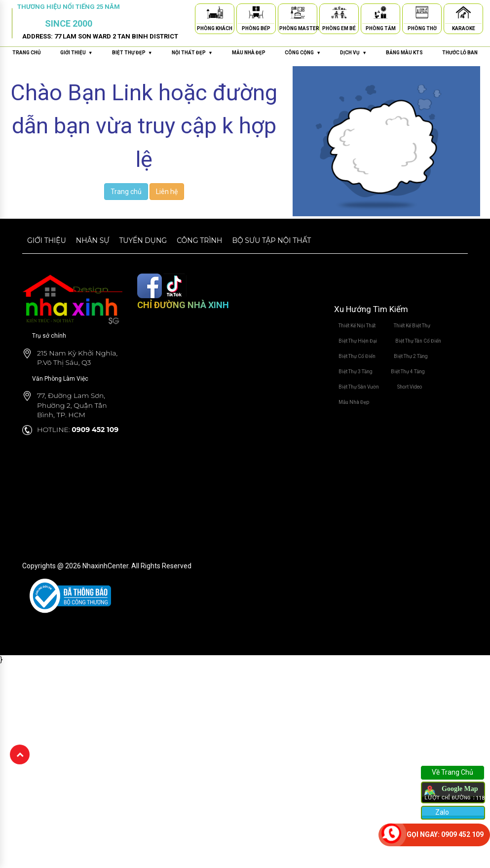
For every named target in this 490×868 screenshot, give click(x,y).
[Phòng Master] (298, 14)
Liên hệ (167, 192)
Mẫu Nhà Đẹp (354, 402)
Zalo (441, 812)
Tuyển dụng (143, 240)
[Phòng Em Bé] (339, 14)
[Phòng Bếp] (256, 14)
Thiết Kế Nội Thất (357, 326)
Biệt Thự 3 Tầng (356, 372)
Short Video (410, 387)
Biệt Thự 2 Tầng (411, 356)
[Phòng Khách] (215, 14)
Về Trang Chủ (452, 772)
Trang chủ (27, 53)
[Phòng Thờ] (422, 14)
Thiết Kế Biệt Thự (412, 326)
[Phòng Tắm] (380, 14)
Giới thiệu (47, 240)
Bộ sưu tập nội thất (271, 240)
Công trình (199, 240)
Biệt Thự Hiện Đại (358, 341)
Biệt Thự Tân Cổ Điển (418, 341)
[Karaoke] (463, 14)
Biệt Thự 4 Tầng (408, 372)
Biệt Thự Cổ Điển (357, 356)
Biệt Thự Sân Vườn (359, 387)
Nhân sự (93, 240)
